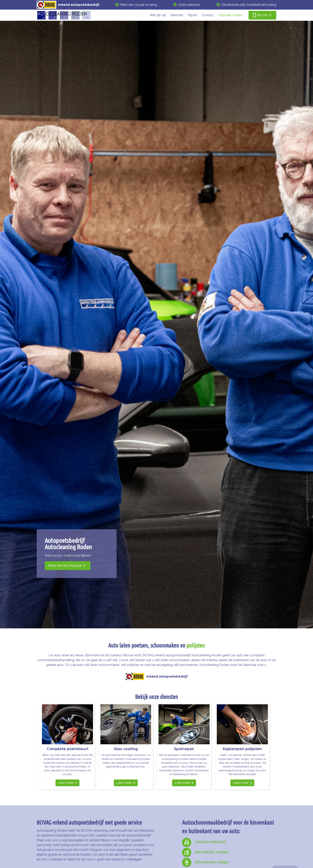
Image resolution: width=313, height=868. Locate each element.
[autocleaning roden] (64, 15)
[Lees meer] (67, 783)
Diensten (177, 15)
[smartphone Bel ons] (262, 15)
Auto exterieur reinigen (212, 862)
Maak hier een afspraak (65, 566)
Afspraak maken (230, 15)
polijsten (196, 645)
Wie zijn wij (158, 15)
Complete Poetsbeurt (210, 842)
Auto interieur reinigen (212, 852)
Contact (208, 15)
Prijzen (192, 15)
